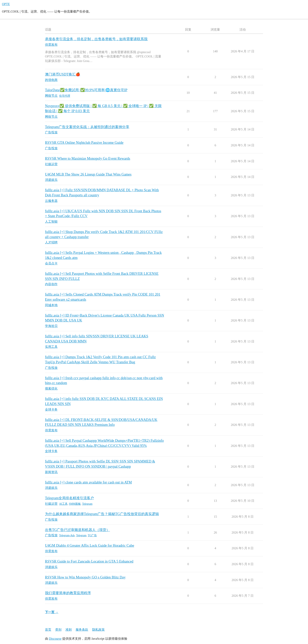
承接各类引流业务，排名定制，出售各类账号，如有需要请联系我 (96, 39)
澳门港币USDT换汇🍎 (63, 74)
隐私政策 (98, 630)
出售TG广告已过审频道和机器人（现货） (77, 530)
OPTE (6, 4)
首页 (48, 630)
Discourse (55, 639)
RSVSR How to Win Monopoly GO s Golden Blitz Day (85, 577)
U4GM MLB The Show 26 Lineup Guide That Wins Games (88, 174)
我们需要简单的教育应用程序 (68, 593)
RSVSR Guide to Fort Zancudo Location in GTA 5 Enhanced (89, 561)
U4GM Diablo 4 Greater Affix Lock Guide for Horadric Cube (90, 546)
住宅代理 (65, 96)
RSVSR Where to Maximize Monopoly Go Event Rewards (88, 158)
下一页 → (52, 612)
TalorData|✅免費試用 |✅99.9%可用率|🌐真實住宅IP (86, 90)
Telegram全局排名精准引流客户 (69, 498)
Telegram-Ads (67, 535)
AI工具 (63, 504)
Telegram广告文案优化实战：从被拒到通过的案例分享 (87, 127)
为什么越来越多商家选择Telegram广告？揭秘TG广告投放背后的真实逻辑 (102, 514)
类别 (58, 630)
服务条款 (82, 630)
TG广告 (92, 535)
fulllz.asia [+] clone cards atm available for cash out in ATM (88, 482)
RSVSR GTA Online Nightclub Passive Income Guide (84, 143)
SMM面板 (75, 504)
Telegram (87, 504)
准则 (69, 630)
